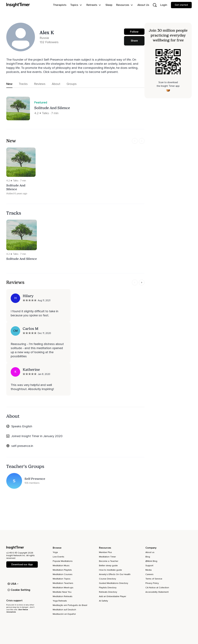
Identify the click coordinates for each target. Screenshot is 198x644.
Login (164, 5)
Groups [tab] (72, 84)
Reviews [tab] (40, 84)
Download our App (22, 564)
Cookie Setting (19, 590)
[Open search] (155, 5)
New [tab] (9, 84)
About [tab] (56, 84)
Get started (181, 5)
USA (13, 584)
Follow (134, 33)
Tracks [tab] (23, 84)
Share (134, 41)
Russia (44, 38)
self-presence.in (22, 446)
